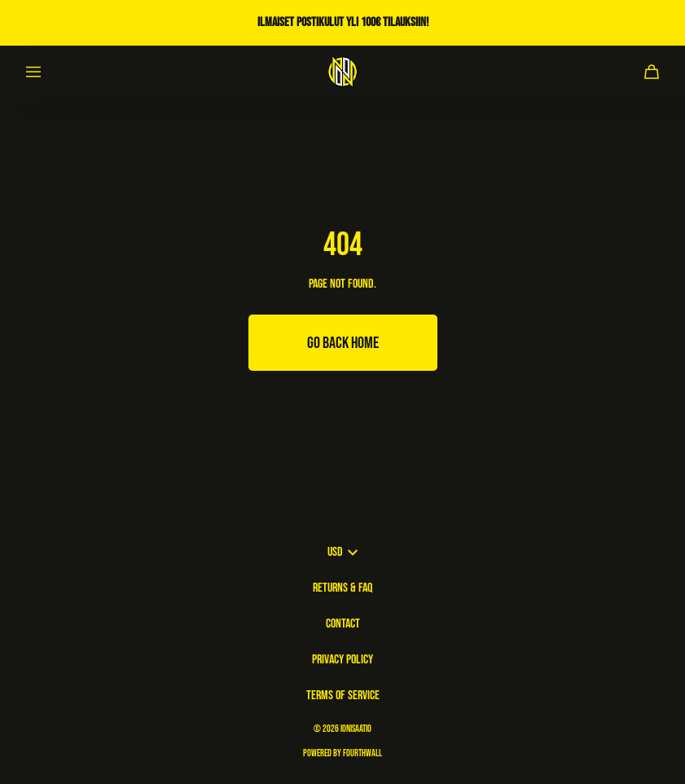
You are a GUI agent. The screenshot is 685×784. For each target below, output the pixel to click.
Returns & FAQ (342, 588)
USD (342, 552)
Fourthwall (362, 753)
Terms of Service (343, 696)
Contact (343, 624)
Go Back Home (343, 343)
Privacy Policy (342, 660)
